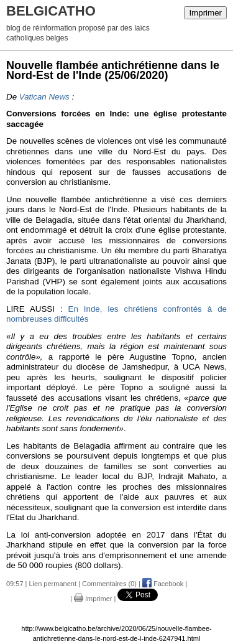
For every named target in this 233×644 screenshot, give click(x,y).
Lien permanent (53, 584)
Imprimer (205, 13)
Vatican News (44, 97)
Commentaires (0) (109, 584)
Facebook (163, 584)
